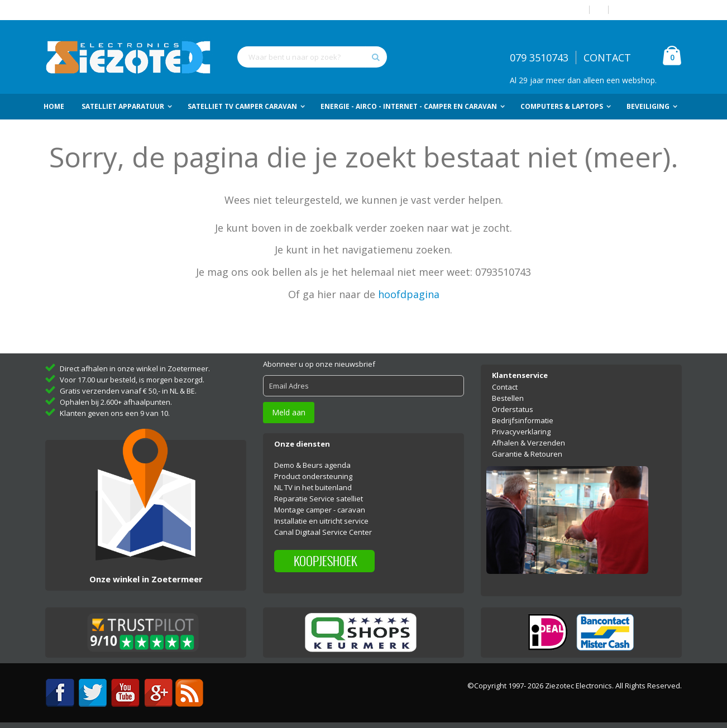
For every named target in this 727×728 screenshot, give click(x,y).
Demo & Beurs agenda (312, 465)
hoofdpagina (409, 294)
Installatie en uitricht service (321, 521)
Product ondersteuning (313, 476)
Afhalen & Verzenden (528, 443)
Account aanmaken (649, 10)
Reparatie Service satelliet (319, 499)
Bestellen (508, 398)
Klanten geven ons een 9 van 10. (115, 413)
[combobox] (312, 57)
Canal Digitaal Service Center (323, 532)
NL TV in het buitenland (313, 487)
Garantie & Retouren (527, 454)
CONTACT (607, 58)
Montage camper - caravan (320, 510)
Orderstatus (513, 409)
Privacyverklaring (521, 432)
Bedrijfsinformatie (523, 420)
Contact (505, 387)
